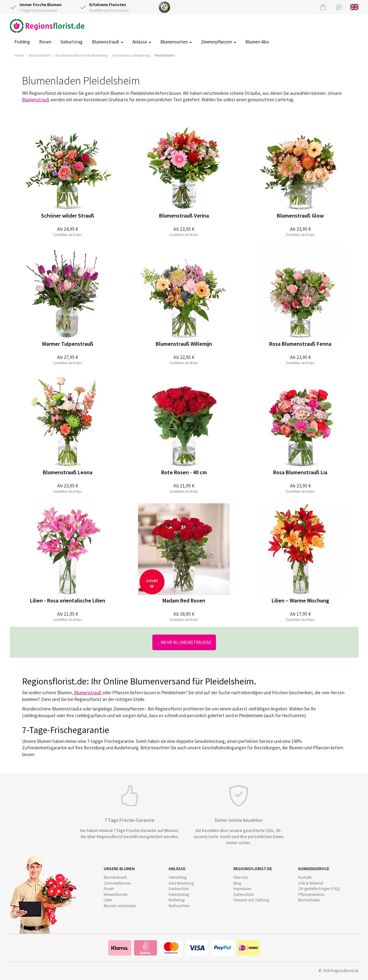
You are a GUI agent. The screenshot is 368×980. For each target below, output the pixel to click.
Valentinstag (179, 894)
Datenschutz (244, 894)
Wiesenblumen (116, 894)
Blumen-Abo (257, 42)
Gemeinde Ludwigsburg (131, 55)
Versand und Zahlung (251, 900)
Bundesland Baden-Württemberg (81, 55)
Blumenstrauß (108, 42)
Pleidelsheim (165, 55)
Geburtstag (72, 42)
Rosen (45, 42)
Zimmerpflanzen (219, 42)
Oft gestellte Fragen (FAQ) (319, 889)
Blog (237, 883)
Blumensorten (176, 42)
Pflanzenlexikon (311, 894)
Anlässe (142, 42)
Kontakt (305, 877)
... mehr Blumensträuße (184, 642)
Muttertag (177, 900)
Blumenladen (40, 55)
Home (19, 55)
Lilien (108, 900)
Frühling (22, 42)
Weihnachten (179, 906)
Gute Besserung (181, 883)
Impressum (242, 889)
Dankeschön (179, 889)
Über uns (241, 877)
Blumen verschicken (120, 906)
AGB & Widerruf (311, 883)
